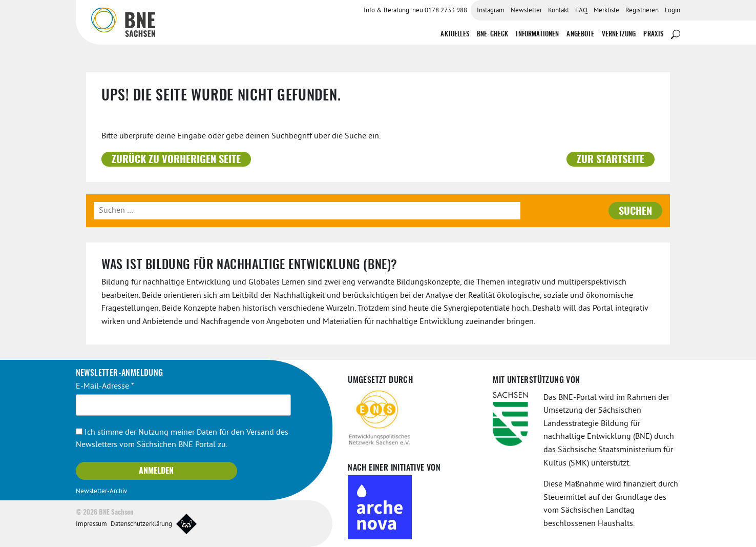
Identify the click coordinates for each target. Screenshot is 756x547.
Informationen (537, 35)
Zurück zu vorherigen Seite (176, 160)
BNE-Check (492, 35)
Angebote (580, 35)
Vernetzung (619, 35)
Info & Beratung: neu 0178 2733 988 (415, 11)
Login (673, 11)
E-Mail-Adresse (105, 387)
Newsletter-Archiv (101, 492)
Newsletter (526, 11)
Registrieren (642, 11)
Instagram (491, 11)
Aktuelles (455, 35)
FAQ (581, 11)
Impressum (91, 524)
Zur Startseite (611, 160)
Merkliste (606, 11)
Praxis (653, 35)
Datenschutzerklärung (141, 524)
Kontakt (559, 11)
